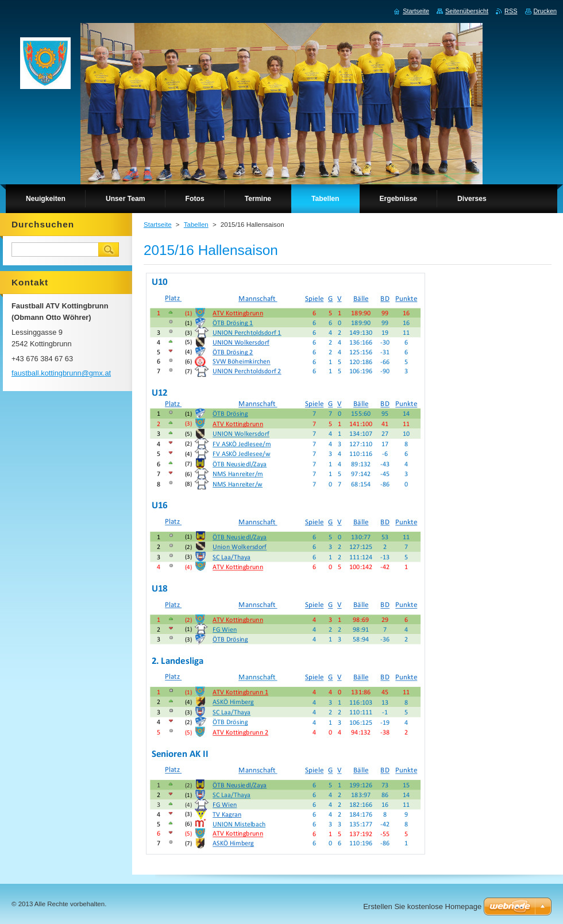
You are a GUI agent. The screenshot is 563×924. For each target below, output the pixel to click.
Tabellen (196, 225)
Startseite (158, 225)
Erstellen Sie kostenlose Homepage (422, 906)
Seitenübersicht (467, 11)
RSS (511, 11)
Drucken (545, 11)
